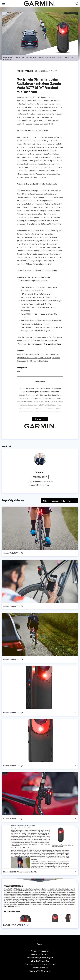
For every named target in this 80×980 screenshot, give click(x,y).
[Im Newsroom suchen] (77, 4)
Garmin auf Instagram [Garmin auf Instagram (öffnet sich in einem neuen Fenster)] (40, 951)
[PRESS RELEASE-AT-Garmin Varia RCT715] (40, 847)
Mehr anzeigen (40, 419)
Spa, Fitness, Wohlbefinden (37, 361)
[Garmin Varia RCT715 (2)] (40, 741)
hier (56, 271)
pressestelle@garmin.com (40, 485)
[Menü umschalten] (4, 4)
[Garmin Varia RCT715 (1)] (40, 794)
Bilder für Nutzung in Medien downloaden (60, 501)
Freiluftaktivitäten (41, 354)
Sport (19, 354)
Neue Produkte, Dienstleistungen (38, 358)
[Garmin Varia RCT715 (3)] (40, 688)
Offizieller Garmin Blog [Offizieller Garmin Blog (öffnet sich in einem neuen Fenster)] (40, 961)
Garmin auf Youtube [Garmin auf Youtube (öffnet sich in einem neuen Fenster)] (40, 967)
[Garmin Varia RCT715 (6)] (40, 528)
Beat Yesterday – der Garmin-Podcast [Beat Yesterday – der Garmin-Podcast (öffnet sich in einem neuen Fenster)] (40, 964)
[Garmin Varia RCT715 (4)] (40, 634)
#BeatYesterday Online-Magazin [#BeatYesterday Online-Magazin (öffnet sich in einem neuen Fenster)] (40, 957)
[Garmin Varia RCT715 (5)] (40, 581)
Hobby (24, 354)
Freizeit (30, 354)
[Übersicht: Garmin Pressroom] (39, 3)
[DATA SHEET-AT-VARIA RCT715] (40, 900)
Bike (18, 371)
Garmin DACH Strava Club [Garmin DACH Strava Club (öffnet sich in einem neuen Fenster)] (40, 971)
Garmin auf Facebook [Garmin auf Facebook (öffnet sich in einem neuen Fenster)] (40, 954)
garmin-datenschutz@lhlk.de (49, 344)
